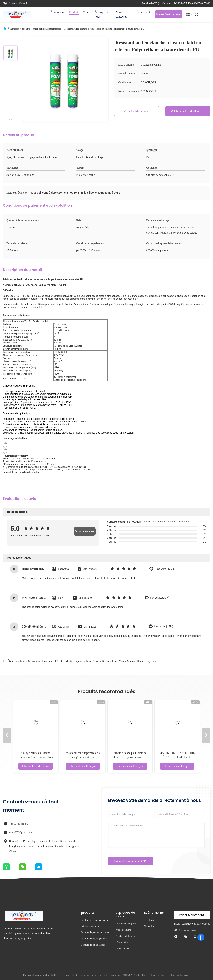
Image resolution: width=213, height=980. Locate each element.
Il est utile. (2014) (160, 598)
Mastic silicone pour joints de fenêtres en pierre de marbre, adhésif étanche (130, 757)
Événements (144, 12)
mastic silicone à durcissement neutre (42, 661)
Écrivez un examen (85, 531)
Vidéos (87, 12)
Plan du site (122, 942)
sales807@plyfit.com (21, 832)
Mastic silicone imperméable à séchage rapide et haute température (83, 757)
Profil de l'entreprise (126, 924)
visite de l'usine (124, 930)
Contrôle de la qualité (126, 937)
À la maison (58, 12)
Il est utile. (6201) (164, 569)
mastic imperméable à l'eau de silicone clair (92, 661)
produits (26, 29)
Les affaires (150, 920)
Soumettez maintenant (130, 861)
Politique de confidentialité (36, 975)
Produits (74, 12)
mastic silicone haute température (139, 661)
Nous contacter (121, 14)
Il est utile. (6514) (164, 627)
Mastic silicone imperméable (47, 29)
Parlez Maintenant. (169, 14)
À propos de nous (102, 14)
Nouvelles (149, 926)
